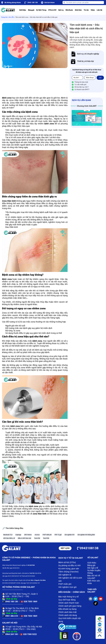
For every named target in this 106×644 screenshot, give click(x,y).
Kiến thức (78, 10)
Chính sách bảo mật (68, 612)
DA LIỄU (11, 17)
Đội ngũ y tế (93, 568)
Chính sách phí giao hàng (70, 606)
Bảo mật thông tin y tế (69, 597)
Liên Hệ (99, 10)
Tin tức (86, 10)
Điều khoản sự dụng (67, 609)
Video (93, 10)
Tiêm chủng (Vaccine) (68, 572)
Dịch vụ (61, 10)
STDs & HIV (52, 10)
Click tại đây (11, 599)
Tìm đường (100, 620)
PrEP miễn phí (65, 584)
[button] (64, 26)
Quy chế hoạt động (67, 600)
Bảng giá (31, 10)
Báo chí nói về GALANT (94, 577)
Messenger (100, 631)
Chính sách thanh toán (69, 603)
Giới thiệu (23, 10)
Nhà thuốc (69, 10)
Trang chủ (4, 17)
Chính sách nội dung (68, 615)
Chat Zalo (100, 625)
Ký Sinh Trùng (41, 10)
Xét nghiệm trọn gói (67, 587)
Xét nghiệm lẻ (65, 575)
